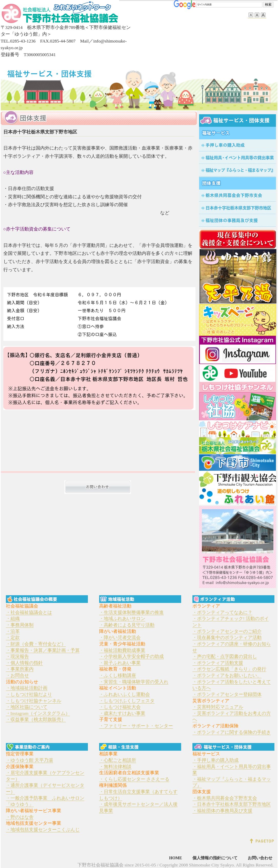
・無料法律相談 (115, 767)
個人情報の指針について (215, 858)
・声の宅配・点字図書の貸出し (225, 656)
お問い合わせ (260, 858)
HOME (176, 858)
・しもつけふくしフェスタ (127, 701)
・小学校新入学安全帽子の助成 (131, 656)
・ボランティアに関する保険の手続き (232, 732)
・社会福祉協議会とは (29, 612)
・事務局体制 (20, 625)
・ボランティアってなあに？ (222, 612)
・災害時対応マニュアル (218, 707)
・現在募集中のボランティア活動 (227, 637)
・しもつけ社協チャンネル (34, 701)
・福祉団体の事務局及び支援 (222, 811)
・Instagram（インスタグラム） (38, 713)
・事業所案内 (20, 669)
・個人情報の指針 (24, 663)
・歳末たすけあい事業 (122, 713)
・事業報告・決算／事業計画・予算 (43, 650)
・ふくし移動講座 (118, 675)
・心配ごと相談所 (118, 760)
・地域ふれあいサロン (122, 619)
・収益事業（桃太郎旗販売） (36, 719)
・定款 (13, 637)
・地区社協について (27, 707)
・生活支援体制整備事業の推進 (131, 612)
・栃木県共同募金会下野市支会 (225, 798)
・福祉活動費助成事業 (122, 650)
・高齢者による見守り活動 (127, 625)
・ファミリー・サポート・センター (136, 726)
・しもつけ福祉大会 (120, 707)
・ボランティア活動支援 (218, 663)
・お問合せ (17, 675)
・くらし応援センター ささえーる (134, 779)
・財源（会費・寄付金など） (36, 644)
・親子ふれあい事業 (120, 663)
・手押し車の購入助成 (215, 760)
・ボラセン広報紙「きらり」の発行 (229, 669)
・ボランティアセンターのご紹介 (227, 631)
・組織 (13, 619)
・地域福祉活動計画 (27, 688)
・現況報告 (17, 656)
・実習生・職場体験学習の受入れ (134, 682)
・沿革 (13, 631)
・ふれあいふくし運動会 (125, 694)
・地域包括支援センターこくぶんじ (43, 830)
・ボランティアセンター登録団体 (227, 694)
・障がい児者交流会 (120, 637)
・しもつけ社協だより (29, 694)
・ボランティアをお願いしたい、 (227, 675)
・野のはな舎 (20, 817)
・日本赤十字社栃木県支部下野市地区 (232, 804)
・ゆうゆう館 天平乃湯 (29, 760)
